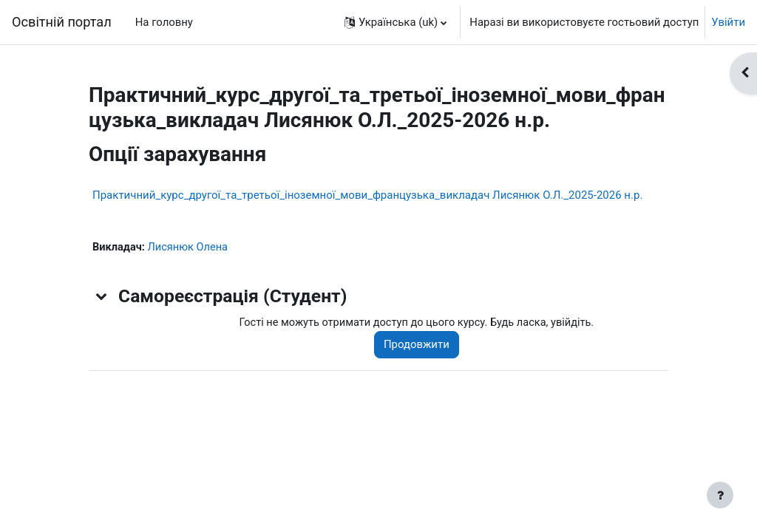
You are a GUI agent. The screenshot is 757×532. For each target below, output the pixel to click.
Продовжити (421, 345)
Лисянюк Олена (190, 248)
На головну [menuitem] (164, 22)
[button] (396, 22)
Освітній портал (62, 22)
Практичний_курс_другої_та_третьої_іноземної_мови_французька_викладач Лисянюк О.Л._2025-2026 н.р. (367, 195)
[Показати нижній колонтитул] (720, 495)
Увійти (728, 22)
